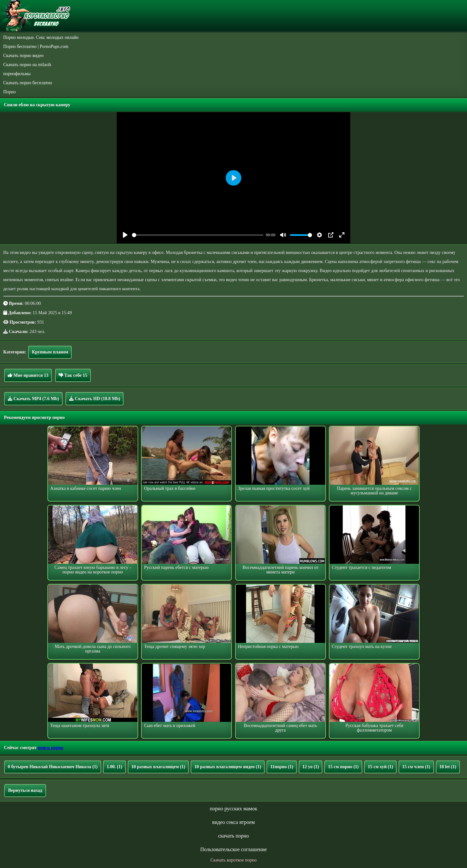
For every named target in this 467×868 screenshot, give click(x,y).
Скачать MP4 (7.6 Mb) (33, 399)
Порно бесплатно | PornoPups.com (36, 46)
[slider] (198, 235)
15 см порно (343, 767)
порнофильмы (17, 74)
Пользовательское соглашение (233, 849)
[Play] (125, 235)
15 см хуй (380, 767)
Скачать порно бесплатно (28, 83)
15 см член (416, 767)
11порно (282, 767)
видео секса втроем (233, 822)
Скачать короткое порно (233, 860)
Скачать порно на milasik (27, 65)
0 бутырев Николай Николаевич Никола (53, 767)
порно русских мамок (233, 809)
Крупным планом (50, 352)
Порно (10, 92)
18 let (448, 767)
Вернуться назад (25, 790)
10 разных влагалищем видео (228, 767)
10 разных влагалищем (158, 767)
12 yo (311, 767)
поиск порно (50, 748)
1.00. (114, 767)
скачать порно (233, 836)
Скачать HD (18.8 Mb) (95, 399)
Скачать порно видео (23, 56)
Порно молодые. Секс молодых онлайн (41, 37)
